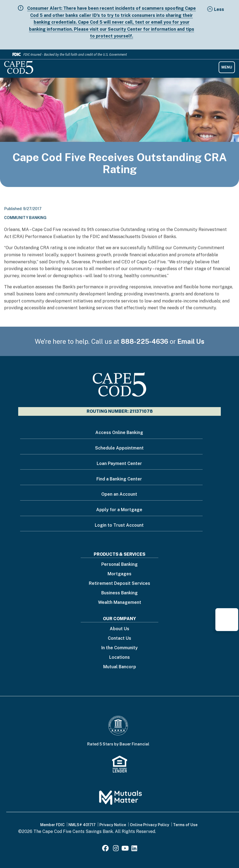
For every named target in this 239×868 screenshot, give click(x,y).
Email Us (191, 341)
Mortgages (119, 574)
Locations (119, 658)
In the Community (119, 648)
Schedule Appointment (119, 448)
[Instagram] (116, 849)
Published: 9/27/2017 (23, 209)
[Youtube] (125, 849)
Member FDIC (52, 825)
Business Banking (119, 593)
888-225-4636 (144, 341)
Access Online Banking (119, 433)
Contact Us (119, 638)
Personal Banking (119, 565)
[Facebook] (106, 849)
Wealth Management (120, 603)
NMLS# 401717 (82, 825)
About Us (119, 629)
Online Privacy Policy (150, 825)
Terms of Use (185, 825)
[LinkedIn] (134, 849)
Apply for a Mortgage (119, 510)
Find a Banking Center (119, 479)
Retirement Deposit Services (119, 584)
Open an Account (119, 494)
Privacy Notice (113, 825)
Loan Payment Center (119, 463)
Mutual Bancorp (120, 667)
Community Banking (25, 218)
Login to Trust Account (119, 525)
